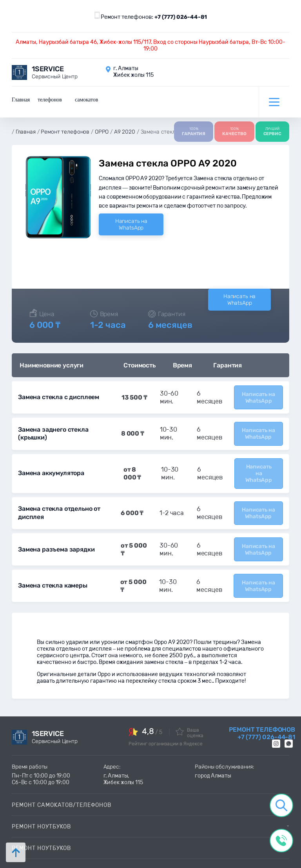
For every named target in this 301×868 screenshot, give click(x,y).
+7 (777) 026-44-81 (181, 17)
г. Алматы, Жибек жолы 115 (123, 768)
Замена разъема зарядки (55, 540)
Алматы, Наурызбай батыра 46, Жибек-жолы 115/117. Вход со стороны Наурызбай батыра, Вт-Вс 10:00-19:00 (150, 45)
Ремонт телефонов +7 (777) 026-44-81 (262, 722)
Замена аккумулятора (51, 466)
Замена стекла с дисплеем (58, 392)
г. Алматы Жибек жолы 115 (133, 72)
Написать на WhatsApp (131, 219)
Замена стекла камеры (52, 575)
